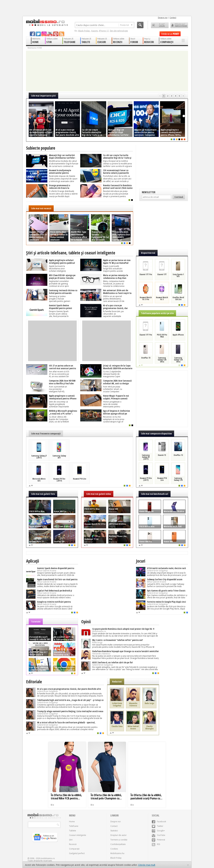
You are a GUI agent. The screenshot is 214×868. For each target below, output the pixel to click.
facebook (32, 34)
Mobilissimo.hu (117, 853)
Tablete (73, 831)
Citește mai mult (147, 865)
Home (72, 822)
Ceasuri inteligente (78, 835)
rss (62, 34)
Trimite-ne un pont (170, 34)
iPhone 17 (104, 31)
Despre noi (163, 17)
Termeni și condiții (119, 840)
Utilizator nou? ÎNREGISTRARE (179, 25)
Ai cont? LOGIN (160, 25)
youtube (50, 34)
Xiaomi (94, 31)
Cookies (114, 849)
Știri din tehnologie (119, 31)
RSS (156, 844)
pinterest (56, 34)
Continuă (179, 197)
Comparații (74, 849)
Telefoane (74, 826)
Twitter (158, 826)
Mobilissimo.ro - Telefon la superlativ (47, 23)
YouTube (158, 835)
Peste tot (126, 25)
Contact (173, 17)
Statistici (114, 831)
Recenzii (73, 844)
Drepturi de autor (119, 835)
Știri (71, 840)
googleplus (44, 34)
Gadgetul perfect (77, 853)
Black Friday (84, 31)
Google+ (158, 831)
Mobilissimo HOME (35, 48)
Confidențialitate (118, 844)
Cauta (140, 25)
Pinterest (158, 840)
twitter (38, 34)
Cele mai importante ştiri (43, 96)
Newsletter (149, 192)
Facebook (159, 822)
